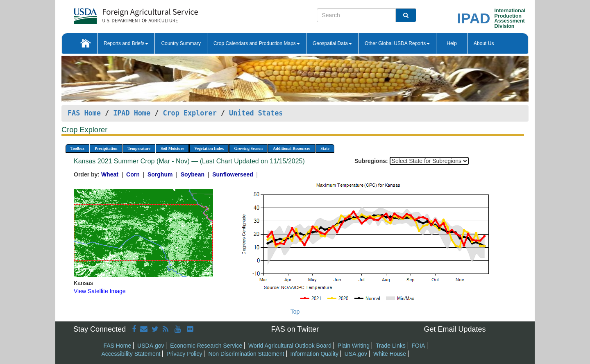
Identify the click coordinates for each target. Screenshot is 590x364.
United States (256, 113)
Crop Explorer (189, 113)
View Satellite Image (100, 291)
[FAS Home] (115, 13)
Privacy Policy (184, 354)
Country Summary (181, 43)
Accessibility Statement (131, 354)
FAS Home (84, 113)
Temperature (139, 148)
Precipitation (106, 148)
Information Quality (314, 354)
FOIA (419, 346)
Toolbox (77, 148)
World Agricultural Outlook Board (290, 346)
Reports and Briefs (126, 43)
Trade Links (391, 346)
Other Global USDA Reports (397, 43)
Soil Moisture (172, 148)
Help (452, 43)
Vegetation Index (209, 148)
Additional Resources (292, 148)
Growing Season (248, 148)
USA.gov (356, 354)
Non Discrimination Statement (246, 354)
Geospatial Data (332, 43)
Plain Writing (354, 346)
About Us (484, 43)
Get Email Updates (455, 329)
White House (390, 354)
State (325, 148)
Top (295, 312)
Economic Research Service (206, 346)
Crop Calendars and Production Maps (257, 43)
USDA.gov (151, 346)
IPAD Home (132, 113)
